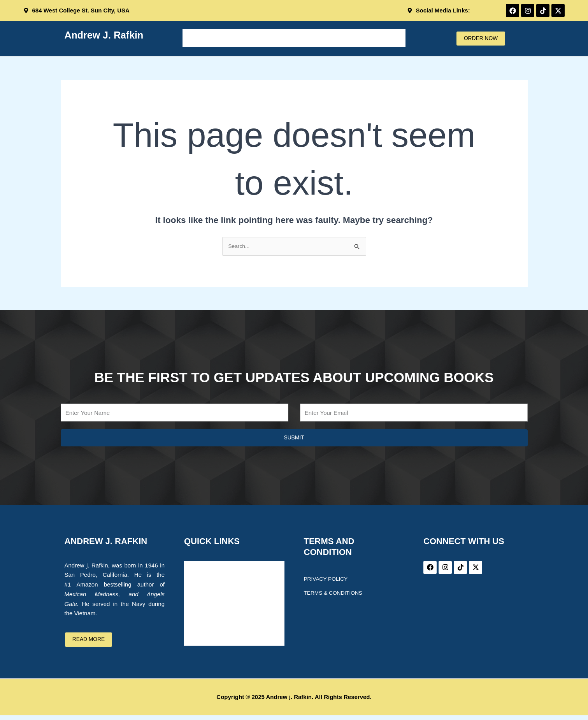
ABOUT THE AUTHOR (251, 38)
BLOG (339, 38)
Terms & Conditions (336, 594)
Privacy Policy (328, 580)
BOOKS (306, 38)
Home (198, 38)
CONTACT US (379, 38)
